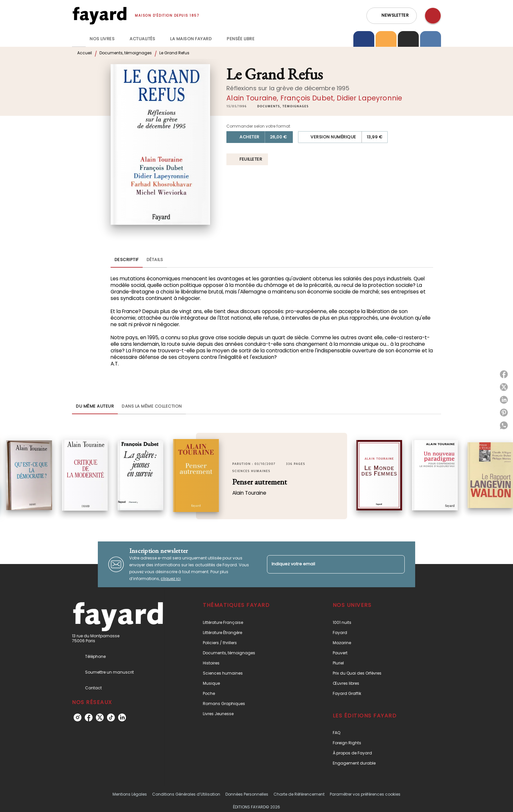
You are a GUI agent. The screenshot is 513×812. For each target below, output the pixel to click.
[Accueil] (99, 16)
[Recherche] (433, 16)
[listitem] (78, 717)
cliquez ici (171, 579)
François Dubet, (309, 98)
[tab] (79, 39)
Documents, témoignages (126, 53)
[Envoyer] (397, 564)
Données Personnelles (247, 794)
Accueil (85, 53)
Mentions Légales (130, 794)
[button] (392, 16)
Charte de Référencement (299, 794)
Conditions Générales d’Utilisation (186, 794)
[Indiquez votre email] (328, 564)
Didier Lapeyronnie (369, 98)
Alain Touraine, (253, 98)
